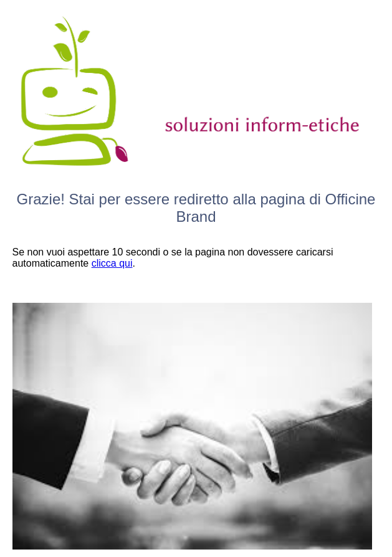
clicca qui (112, 263)
